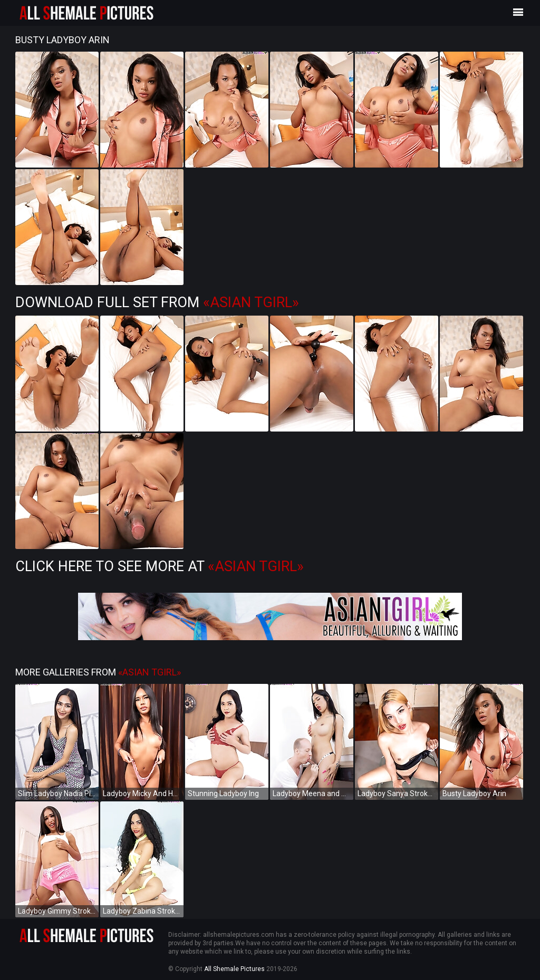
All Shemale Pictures (234, 969)
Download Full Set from (157, 302)
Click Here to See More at (160, 566)
